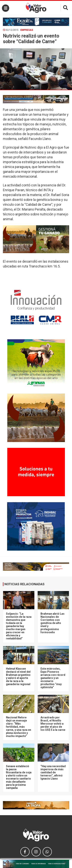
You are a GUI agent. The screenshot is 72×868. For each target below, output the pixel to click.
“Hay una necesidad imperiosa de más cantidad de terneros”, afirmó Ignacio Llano (53, 772)
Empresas (27, 30)
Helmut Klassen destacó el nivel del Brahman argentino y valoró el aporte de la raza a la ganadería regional (18, 676)
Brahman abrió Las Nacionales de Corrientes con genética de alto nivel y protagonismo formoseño (53, 623)
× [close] (65, 862)
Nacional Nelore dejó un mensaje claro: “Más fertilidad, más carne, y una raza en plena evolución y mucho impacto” (19, 727)
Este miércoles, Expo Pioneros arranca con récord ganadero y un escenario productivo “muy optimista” (53, 678)
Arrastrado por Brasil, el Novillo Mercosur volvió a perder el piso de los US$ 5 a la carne (53, 724)
